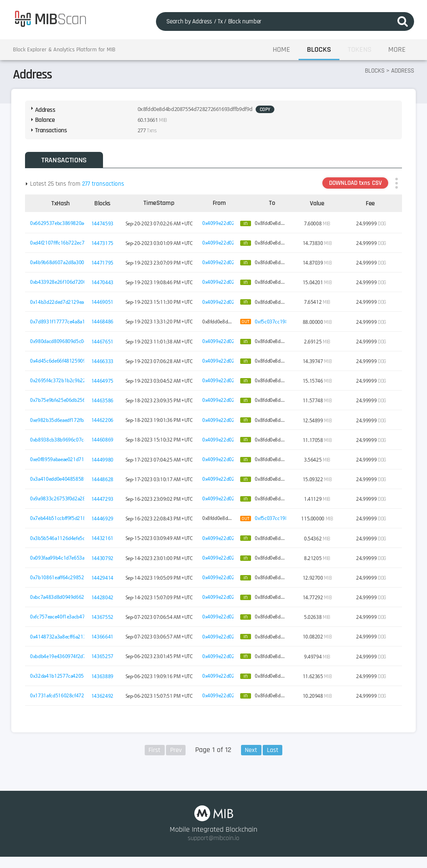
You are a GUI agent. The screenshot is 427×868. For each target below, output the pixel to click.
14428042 (104, 603)
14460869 (104, 445)
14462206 (104, 426)
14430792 (104, 563)
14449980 (104, 465)
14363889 (104, 681)
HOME (281, 50)
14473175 (104, 248)
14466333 (104, 366)
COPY (228, 114)
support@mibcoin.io (213, 849)
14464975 (104, 386)
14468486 (104, 327)
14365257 (104, 662)
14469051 (104, 308)
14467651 (104, 347)
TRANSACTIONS (65, 165)
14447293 (104, 504)
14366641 (104, 642)
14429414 (104, 583)
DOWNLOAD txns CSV (352, 188)
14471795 (104, 268)
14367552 (104, 622)
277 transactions (106, 189)
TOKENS (360, 50)
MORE (397, 50)
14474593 (104, 229)
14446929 (104, 524)
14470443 (104, 288)
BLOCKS (319, 50)
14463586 (104, 406)
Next (252, 757)
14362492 (104, 701)
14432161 (104, 544)
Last (274, 757)
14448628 (104, 484)
